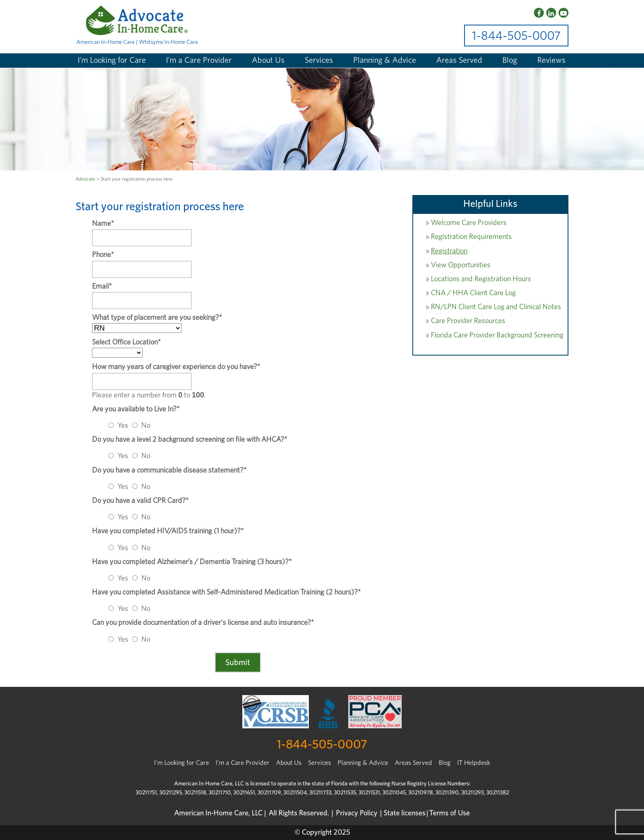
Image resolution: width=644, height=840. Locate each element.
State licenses (405, 813)
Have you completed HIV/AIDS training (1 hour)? (168, 531)
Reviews (551, 60)
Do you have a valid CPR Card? (140, 501)
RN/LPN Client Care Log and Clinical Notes (496, 307)
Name (103, 224)
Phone (103, 255)
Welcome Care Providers (469, 223)
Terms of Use (450, 813)
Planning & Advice (385, 60)
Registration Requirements (471, 237)
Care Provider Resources (468, 321)
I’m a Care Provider (199, 60)
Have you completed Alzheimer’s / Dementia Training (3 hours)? (192, 562)
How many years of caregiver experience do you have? (176, 367)
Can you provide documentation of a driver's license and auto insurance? (203, 623)
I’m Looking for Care (112, 60)
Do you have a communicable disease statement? (169, 470)
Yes (123, 426)
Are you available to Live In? (136, 409)
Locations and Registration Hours (481, 279)
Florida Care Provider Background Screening (497, 335)
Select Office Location (126, 342)
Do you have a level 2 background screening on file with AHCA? (190, 440)
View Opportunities (461, 265)
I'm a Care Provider (243, 763)
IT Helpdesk (474, 763)
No (146, 426)
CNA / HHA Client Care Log (473, 293)
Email (102, 287)
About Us (268, 60)
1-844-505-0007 (516, 36)
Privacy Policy (357, 813)
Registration (449, 251)
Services (319, 60)
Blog (510, 60)
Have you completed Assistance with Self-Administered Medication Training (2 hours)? (226, 592)
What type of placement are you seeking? (157, 318)
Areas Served (459, 60)
